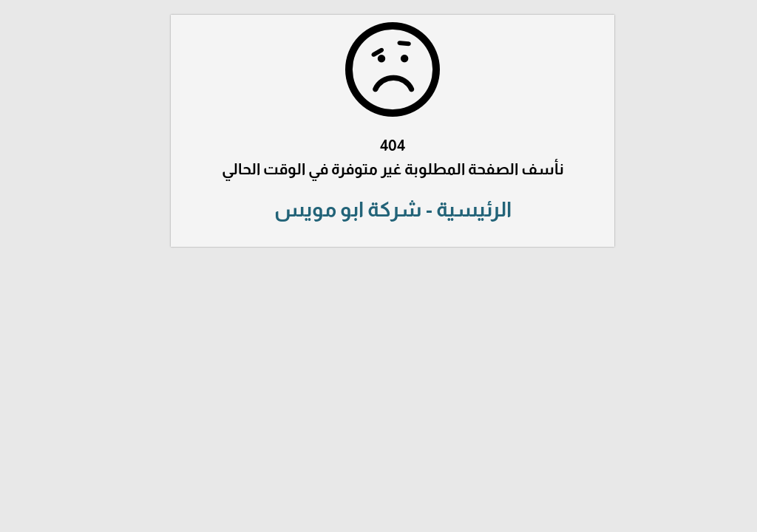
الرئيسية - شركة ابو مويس (379, 209)
